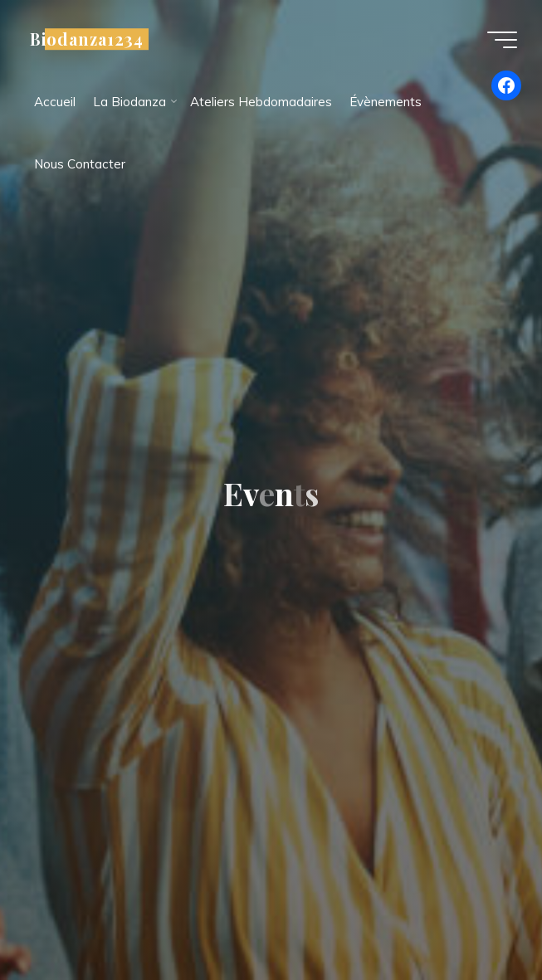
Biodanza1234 (87, 39)
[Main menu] (502, 40)
